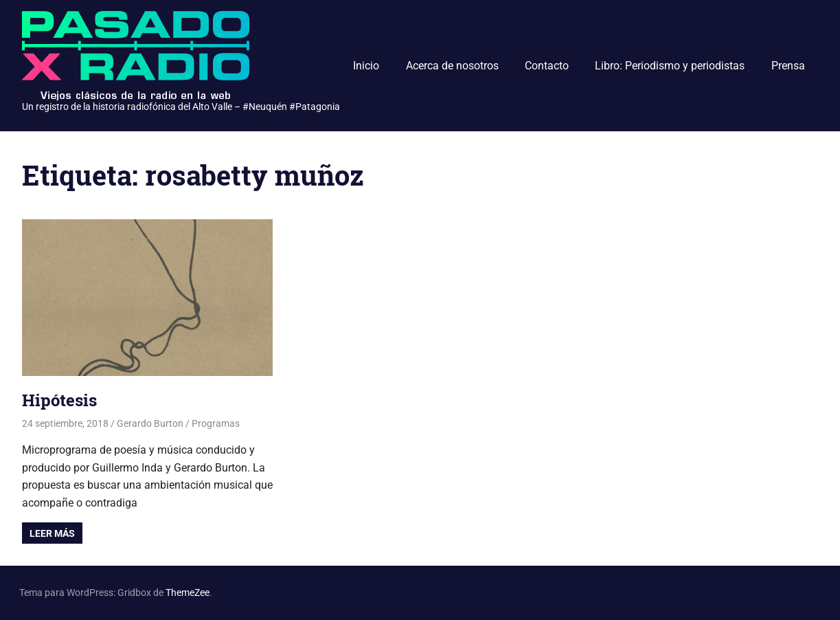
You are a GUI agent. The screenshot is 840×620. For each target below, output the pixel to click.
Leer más (52, 533)
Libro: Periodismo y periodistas (670, 66)
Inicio (366, 66)
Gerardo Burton (150, 423)
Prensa (788, 66)
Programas (216, 423)
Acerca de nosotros (452, 66)
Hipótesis (59, 400)
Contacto (547, 66)
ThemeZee (188, 593)
